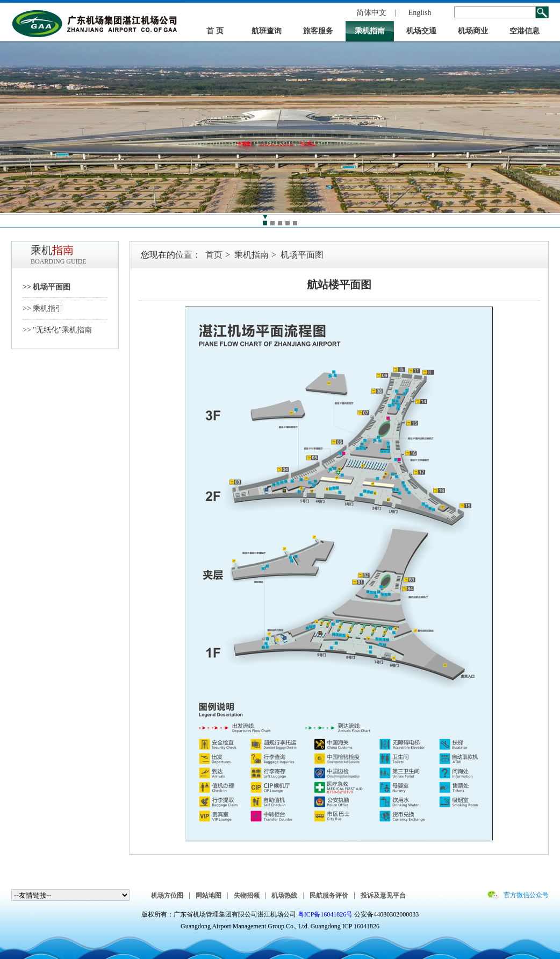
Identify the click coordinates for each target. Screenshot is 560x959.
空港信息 (525, 31)
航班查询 (267, 31)
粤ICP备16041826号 (325, 914)
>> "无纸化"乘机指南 (57, 330)
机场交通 (421, 31)
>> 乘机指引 (43, 308)
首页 (214, 255)
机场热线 (284, 896)
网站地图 (209, 896)
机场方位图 (167, 896)
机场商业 (473, 31)
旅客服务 (318, 31)
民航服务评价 (329, 896)
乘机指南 (370, 31)
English (420, 13)
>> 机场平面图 (46, 287)
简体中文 (371, 13)
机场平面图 (302, 255)
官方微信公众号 (526, 895)
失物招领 (247, 896)
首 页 (215, 31)
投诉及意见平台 (383, 896)
